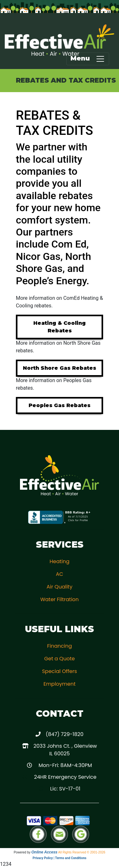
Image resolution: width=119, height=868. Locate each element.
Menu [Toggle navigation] (88, 59)
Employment (60, 684)
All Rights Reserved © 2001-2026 (82, 852)
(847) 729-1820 (65, 734)
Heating (60, 561)
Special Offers (59, 671)
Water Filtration (60, 599)
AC (60, 574)
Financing (59, 646)
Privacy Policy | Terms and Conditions (60, 858)
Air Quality (60, 587)
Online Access (44, 852)
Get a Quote (59, 659)
